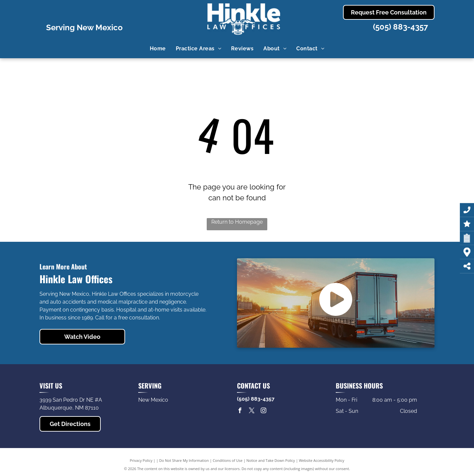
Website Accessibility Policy (322, 460)
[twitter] (251, 411)
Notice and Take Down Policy (271, 460)
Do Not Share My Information (184, 460)
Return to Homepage (237, 222)
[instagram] (263, 411)
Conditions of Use (228, 460)
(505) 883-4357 (400, 27)
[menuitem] (158, 49)
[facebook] (240, 411)
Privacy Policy (141, 460)
